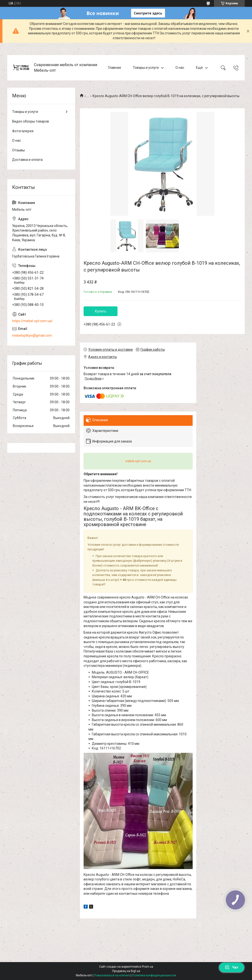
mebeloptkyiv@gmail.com (32, 335)
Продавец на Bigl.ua (126, 971)
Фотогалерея (23, 131)
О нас (180, 68)
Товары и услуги (146, 68)
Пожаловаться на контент (112, 975)
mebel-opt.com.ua (138, 461)
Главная (114, 68)
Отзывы (18, 150)
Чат (232, 967)
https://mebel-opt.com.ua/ (32, 321)
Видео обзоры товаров (31, 121)
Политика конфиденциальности (154, 975)
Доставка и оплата (27, 160)
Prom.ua (148, 967)
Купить (101, 311)
